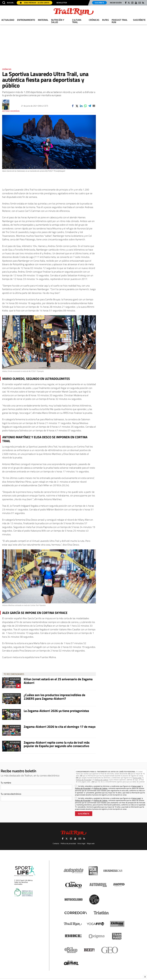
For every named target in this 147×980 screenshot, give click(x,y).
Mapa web (91, 843)
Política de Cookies (102, 780)
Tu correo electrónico (11, 794)
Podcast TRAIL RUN (120, 21)
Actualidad (8, 20)
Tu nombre (6, 783)
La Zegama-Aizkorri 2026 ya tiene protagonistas (56, 711)
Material (43, 20)
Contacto (56, 843)
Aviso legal (81, 843)
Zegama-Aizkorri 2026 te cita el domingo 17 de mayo (60, 727)
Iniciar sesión (116, 3)
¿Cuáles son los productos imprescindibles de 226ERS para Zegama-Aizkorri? (54, 697)
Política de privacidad (68, 843)
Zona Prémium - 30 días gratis (34, 3)
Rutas (105, 20)
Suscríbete (99, 3)
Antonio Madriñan (11, 111)
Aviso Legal (137, 778)
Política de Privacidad (84, 780)
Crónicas (94, 20)
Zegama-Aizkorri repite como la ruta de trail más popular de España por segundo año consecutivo (57, 744)
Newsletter (62, 3)
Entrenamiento (26, 20)
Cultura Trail (77, 21)
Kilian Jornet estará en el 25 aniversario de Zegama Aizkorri (58, 681)
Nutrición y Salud (58, 21)
